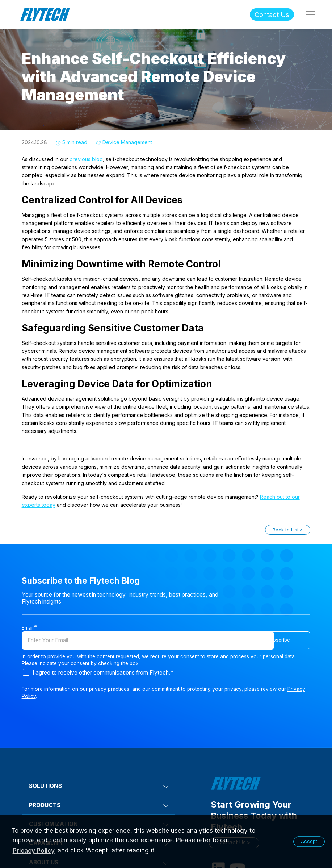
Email (28, 628)
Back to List (286, 530)
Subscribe (294, 640)
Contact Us (272, 14)
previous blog (86, 159)
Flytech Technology (45, 15)
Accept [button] (309, 841)
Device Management (127, 142)
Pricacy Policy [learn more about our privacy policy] (34, 851)
